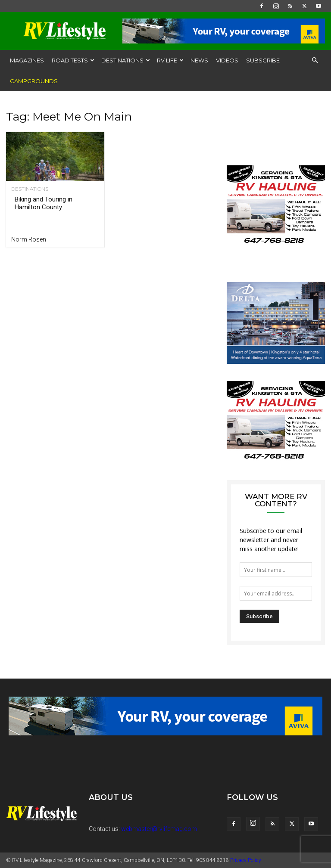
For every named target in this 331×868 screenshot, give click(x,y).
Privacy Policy (246, 860)
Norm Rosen (29, 239)
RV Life (170, 60)
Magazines (27, 60)
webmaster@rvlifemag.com (159, 829)
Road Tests (73, 60)
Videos (227, 60)
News (199, 60)
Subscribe (263, 60)
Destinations (126, 60)
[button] (315, 60)
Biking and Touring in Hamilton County (44, 203)
